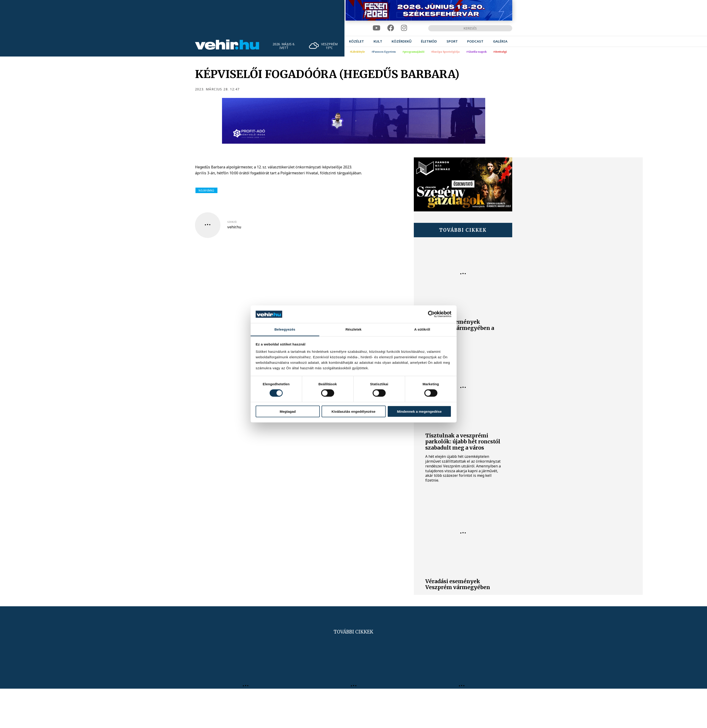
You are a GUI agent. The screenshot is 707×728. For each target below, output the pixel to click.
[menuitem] (356, 41)
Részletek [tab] (353, 329)
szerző (232, 222)
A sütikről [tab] (422, 329)
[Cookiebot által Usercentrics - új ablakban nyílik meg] (431, 314)
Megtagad (288, 411)
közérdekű (206, 190)
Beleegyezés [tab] (285, 329)
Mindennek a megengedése (419, 411)
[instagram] (404, 28)
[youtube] (377, 28)
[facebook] (391, 28)
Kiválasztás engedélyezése (354, 411)
